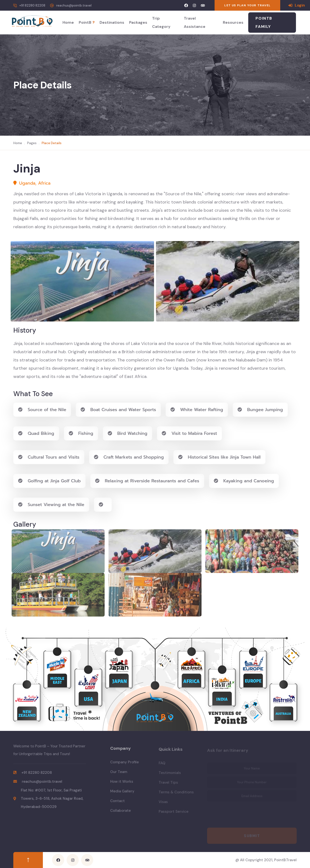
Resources (233, 22)
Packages (138, 22)
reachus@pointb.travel (74, 5)
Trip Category (161, 22)
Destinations (112, 22)
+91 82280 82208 (32, 5)
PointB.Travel (285, 860)
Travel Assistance (195, 22)
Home (68, 22)
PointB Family (264, 22)
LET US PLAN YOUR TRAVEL (247, 5)
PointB (87, 23)
